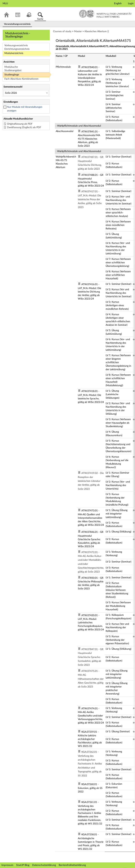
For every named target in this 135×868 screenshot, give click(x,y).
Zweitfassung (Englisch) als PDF (24, 127)
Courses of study (62, 31)
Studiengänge (12, 75)
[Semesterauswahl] (26, 93)
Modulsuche (11, 67)
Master (78, 31)
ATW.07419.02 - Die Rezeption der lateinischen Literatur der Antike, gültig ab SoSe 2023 (91, 481)
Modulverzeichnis (14, 53)
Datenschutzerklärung (44, 865)
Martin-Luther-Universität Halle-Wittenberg (105, 14)
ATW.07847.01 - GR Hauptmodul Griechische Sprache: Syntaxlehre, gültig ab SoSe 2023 (91, 657)
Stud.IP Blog (23, 865)
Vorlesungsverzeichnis (16, 46)
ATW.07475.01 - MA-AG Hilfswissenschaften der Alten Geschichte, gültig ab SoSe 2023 (91, 679)
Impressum (7, 865)
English (118, 4)
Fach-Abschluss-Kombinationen (21, 79)
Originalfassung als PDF (20, 124)
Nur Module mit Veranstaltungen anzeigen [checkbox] (25, 109)
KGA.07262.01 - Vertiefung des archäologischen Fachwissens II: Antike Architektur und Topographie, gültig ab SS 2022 (90, 764)
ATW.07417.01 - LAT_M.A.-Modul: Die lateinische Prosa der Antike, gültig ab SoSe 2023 (90, 200)
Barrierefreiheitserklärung (72, 865)
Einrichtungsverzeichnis (17, 49)
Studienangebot (13, 70)
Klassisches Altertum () (97, 31)
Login (131, 4)
